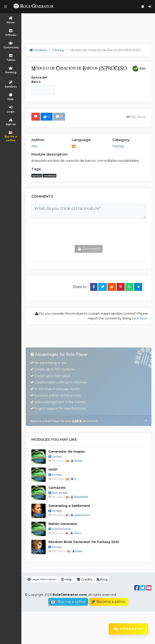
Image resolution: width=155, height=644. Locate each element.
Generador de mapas (67, 484)
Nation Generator (63, 556)
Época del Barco (39, 80)
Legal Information (42, 612)
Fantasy (55, 489)
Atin (143, 68)
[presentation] (68, 232)
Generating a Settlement (69, 538)
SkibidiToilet (79, 529)
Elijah (77, 583)
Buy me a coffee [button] (68, 634)
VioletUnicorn (80, 547)
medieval (50, 176)
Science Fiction (60, 561)
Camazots (57, 520)
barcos (37, 176)
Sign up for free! (143, 7)
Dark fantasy (58, 525)
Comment (89, 249)
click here (140, 318)
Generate (128, 629)
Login (150, 7)
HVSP (53, 502)
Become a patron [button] (109, 634)
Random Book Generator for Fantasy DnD (84, 574)
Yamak (77, 493)
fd (74, 511)
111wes (76, 565)
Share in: (80, 287)
